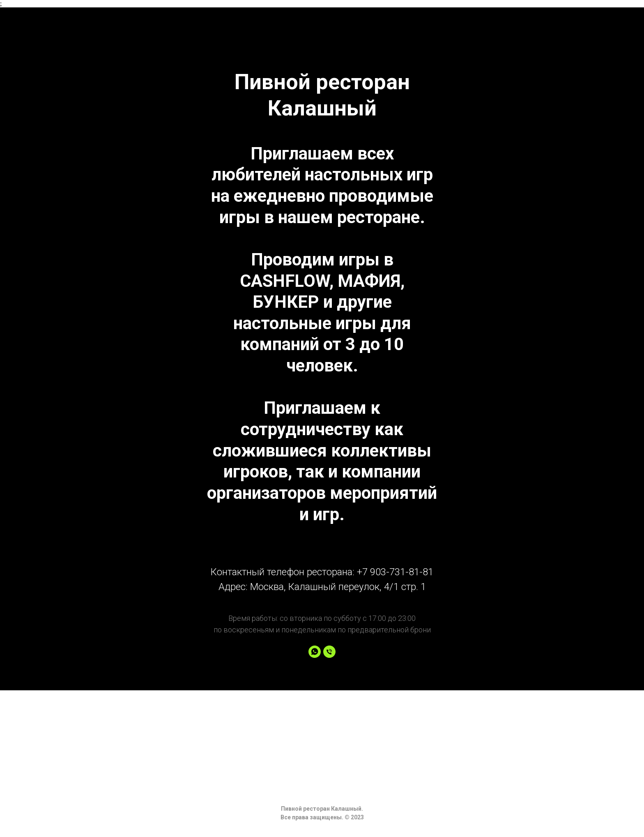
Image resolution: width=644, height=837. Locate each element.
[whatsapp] (315, 652)
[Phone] (329, 652)
